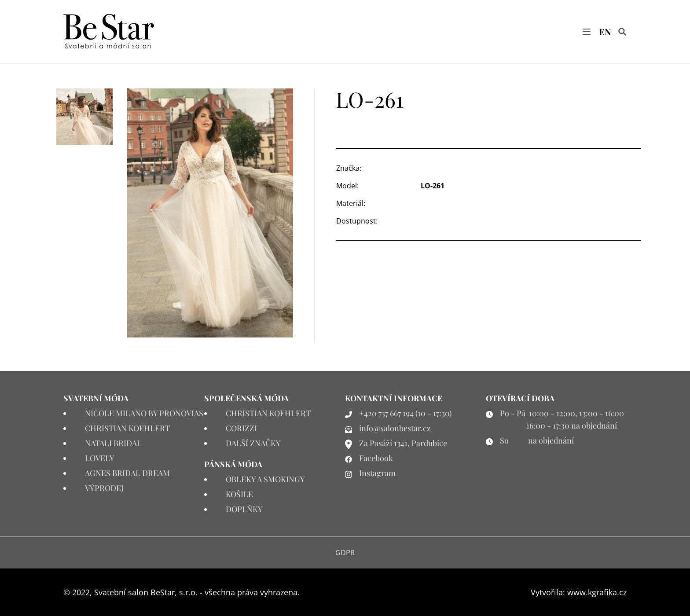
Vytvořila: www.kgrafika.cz (579, 592)
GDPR (345, 553)
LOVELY (100, 458)
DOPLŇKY (244, 509)
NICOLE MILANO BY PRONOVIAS (144, 413)
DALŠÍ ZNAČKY (253, 443)
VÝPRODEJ (104, 488)
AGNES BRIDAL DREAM (127, 473)
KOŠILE (239, 494)
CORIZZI (241, 428)
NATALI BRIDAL (113, 443)
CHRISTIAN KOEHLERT (127, 428)
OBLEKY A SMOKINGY (265, 479)
